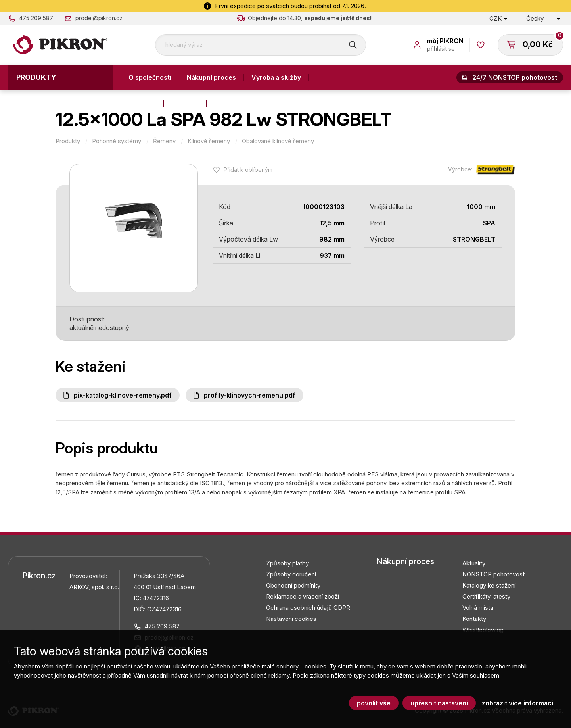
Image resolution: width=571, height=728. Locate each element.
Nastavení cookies (291, 619)
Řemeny (164, 141)
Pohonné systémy (117, 141)
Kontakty (142, 103)
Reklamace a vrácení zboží (303, 596)
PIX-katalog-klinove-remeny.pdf (123, 395)
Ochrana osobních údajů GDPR (308, 608)
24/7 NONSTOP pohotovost (515, 77)
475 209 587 (36, 18)
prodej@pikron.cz (99, 18)
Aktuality (185, 103)
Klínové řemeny (209, 141)
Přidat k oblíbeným (248, 170)
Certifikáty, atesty (486, 596)
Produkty (36, 77)
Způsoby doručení (291, 574)
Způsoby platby (287, 563)
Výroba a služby (276, 77)
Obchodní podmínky (293, 585)
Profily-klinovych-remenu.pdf (250, 395)
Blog (221, 103)
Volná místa (478, 608)
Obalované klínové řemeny (278, 141)
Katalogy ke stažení (489, 585)
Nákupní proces (211, 77)
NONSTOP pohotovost (493, 574)
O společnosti (150, 77)
